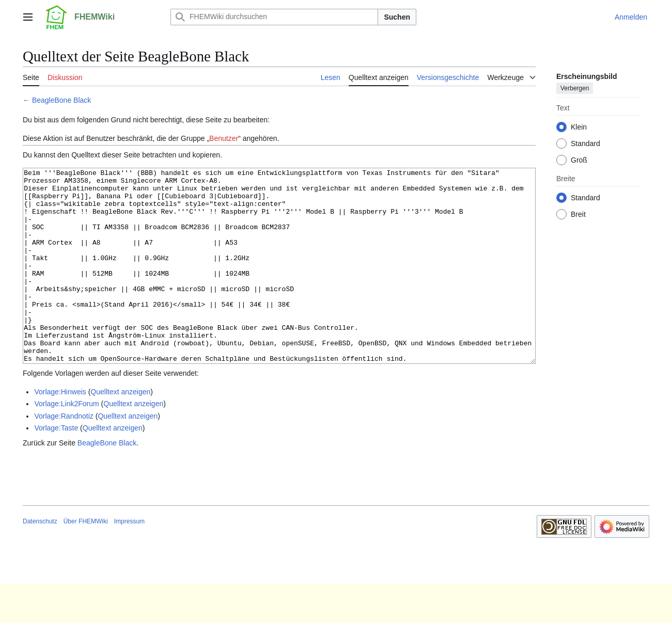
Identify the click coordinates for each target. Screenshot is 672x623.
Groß (579, 160)
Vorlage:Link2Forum (66, 442)
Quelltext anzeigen (120, 430)
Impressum (129, 560)
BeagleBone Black (61, 100)
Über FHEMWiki (86, 560)
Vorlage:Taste (56, 467)
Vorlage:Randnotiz (64, 455)
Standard (585, 143)
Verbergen (575, 88)
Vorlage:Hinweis (60, 430)
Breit (578, 214)
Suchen (397, 17)
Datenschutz (40, 560)
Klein (579, 127)
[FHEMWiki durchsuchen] (274, 17)
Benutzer (224, 138)
